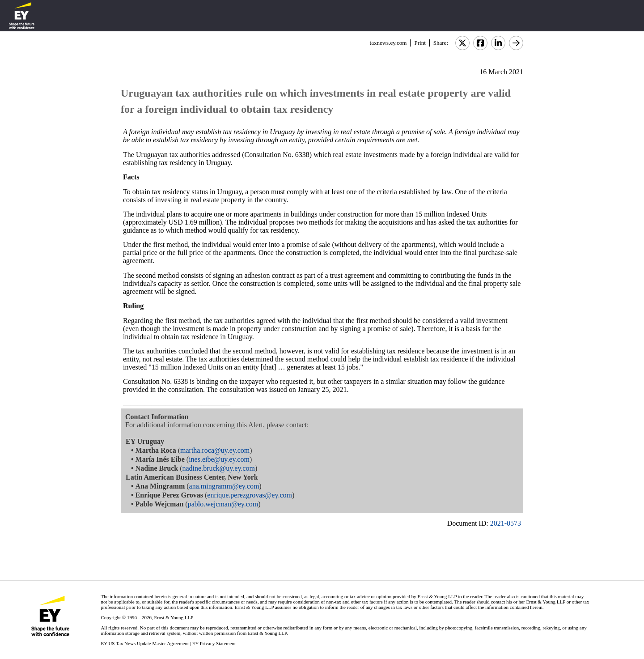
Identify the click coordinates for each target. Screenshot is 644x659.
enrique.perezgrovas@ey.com (250, 495)
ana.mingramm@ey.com (224, 486)
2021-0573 (506, 523)
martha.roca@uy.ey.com (215, 450)
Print (420, 43)
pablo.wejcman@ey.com (223, 504)
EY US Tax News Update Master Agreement (145, 643)
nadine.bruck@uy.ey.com (219, 468)
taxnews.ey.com (388, 43)
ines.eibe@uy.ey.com (219, 459)
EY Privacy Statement (214, 643)
